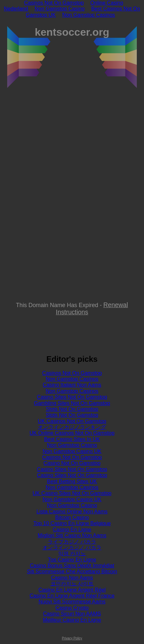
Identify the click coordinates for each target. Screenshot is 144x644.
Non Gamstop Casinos (89, 15)
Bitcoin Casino (72, 517)
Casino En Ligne (72, 530)
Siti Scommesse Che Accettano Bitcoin (72, 571)
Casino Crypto (72, 608)
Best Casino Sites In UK (72, 439)
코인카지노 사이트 (72, 584)
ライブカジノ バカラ (72, 542)
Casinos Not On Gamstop (72, 373)
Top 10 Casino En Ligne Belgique (72, 523)
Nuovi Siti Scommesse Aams (72, 602)
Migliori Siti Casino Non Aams (72, 535)
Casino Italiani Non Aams (72, 385)
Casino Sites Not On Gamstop (72, 397)
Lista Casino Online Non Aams (72, 512)
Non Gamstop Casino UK (72, 451)
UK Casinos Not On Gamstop (72, 421)
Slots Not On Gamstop (72, 409)
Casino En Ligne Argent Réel (72, 590)
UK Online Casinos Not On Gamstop (72, 433)
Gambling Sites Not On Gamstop (72, 403)
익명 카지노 (72, 553)
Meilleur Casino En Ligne (72, 620)
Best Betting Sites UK (72, 481)
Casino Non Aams (72, 578)
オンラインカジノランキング (72, 427)
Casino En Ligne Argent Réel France (72, 596)
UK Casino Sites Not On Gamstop (72, 493)
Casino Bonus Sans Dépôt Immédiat (72, 566)
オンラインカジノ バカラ (72, 548)
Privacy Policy (72, 638)
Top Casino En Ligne (72, 560)
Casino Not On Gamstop (72, 463)
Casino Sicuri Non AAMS (72, 614)
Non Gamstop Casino (60, 9)
